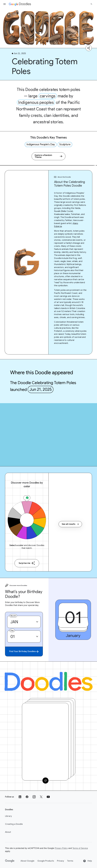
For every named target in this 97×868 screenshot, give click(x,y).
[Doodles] (48, 681)
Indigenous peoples (36, 102)
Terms (70, 861)
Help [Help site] (87, 861)
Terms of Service (80, 848)
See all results (70, 524)
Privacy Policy (61, 848)
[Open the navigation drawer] (5, 4)
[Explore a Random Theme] (48, 156)
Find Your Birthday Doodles (24, 652)
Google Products (46, 861)
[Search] (91, 4)
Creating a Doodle (14, 824)
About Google (27, 861)
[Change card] (45, 781)
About (8, 832)
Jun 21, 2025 (41, 389)
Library (8, 816)
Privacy (60, 861)
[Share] (89, 48)
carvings (48, 96)
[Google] (10, 861)
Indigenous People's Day (41, 144)
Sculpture (65, 144)
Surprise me (27, 563)
